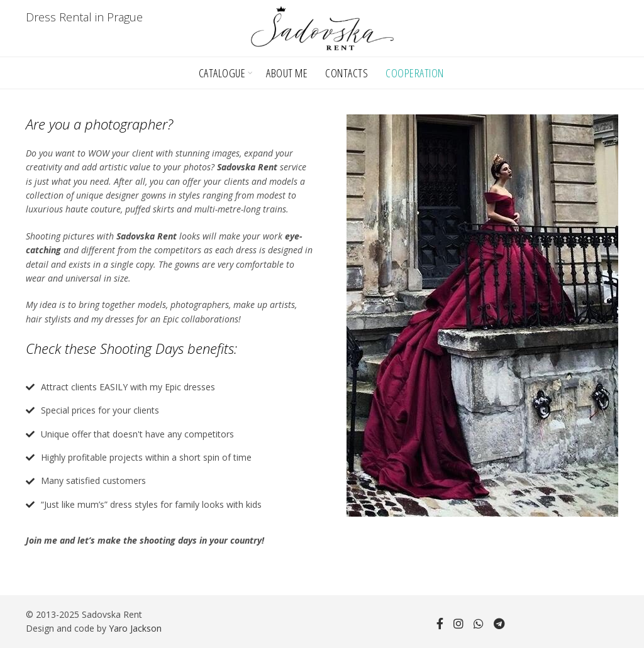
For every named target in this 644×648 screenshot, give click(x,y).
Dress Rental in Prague (84, 17)
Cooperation (415, 73)
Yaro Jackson (135, 628)
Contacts (347, 73)
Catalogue (222, 73)
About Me (287, 73)
